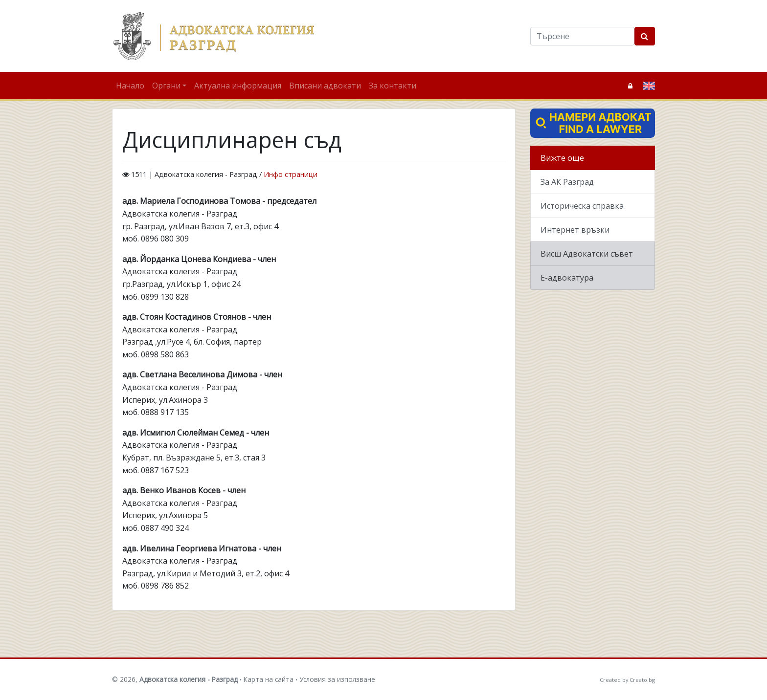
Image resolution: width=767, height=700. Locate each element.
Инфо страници (291, 174)
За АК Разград (567, 182)
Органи (166, 86)
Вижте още (562, 158)
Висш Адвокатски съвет (587, 254)
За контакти (393, 86)
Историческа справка (582, 206)
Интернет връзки (575, 230)
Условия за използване (337, 679)
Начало (130, 86)
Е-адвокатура (567, 278)
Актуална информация (238, 86)
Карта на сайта (269, 679)
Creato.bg (642, 680)
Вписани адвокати (325, 86)
